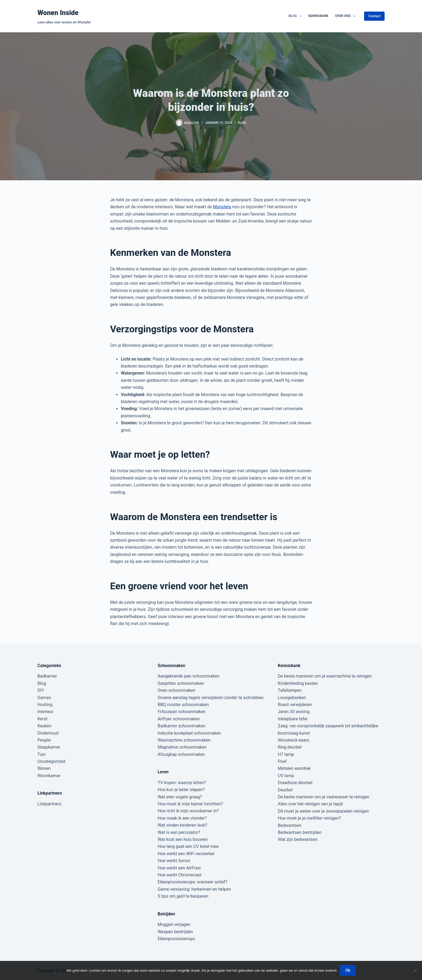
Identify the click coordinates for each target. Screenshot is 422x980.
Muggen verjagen (174, 924)
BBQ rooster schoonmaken (183, 705)
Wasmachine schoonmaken (184, 740)
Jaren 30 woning (294, 712)
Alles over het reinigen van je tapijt (310, 804)
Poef (282, 761)
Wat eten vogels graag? (180, 797)
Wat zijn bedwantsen (298, 839)
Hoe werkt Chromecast (180, 875)
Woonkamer (49, 776)
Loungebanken (292, 698)
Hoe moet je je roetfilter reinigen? (309, 818)
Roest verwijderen (295, 705)
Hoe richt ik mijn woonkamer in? (188, 811)
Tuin (41, 754)
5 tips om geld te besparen (183, 896)
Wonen (44, 768)
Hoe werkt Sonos (174, 861)
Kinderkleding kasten (298, 683)
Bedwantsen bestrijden (300, 832)
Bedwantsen (290, 825)
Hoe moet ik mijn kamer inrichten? (190, 804)
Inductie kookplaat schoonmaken (189, 733)
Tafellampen (290, 690)
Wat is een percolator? (179, 832)
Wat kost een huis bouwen (183, 839)
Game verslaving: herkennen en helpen (194, 889)
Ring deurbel (290, 747)
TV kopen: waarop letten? (182, 783)
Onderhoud (48, 733)
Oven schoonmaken (177, 690)
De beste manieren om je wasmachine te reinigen (325, 676)
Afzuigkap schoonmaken (181, 754)
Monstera (222, 207)
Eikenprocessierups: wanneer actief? (193, 882)
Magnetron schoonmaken (182, 747)
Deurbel (285, 790)
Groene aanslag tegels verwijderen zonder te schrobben (211, 698)
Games (44, 698)
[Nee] (415, 971)
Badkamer (47, 676)
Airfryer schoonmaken (179, 719)
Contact (374, 16)
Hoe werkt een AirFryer (179, 868)
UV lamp (286, 776)
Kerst (42, 719)
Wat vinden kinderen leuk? (182, 825)
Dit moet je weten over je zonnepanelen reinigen (323, 811)
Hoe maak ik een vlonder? (182, 818)
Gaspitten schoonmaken (181, 683)
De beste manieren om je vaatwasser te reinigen (323, 797)
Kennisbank (318, 16)
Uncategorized (51, 761)
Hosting (45, 705)
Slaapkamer (49, 747)
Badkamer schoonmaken (182, 726)
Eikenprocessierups (176, 939)
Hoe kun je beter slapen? (181, 790)
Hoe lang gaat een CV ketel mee (188, 846)
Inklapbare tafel (293, 719)
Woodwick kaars (293, 740)
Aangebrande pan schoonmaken (189, 676)
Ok (348, 971)
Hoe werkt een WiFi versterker (186, 854)
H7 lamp (286, 754)
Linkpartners (49, 804)
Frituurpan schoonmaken (182, 712)
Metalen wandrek (294, 768)
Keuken (44, 726)
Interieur (45, 712)
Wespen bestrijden (175, 932)
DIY (41, 690)
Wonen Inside (58, 13)
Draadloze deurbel (295, 783)
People (44, 740)
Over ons (346, 16)
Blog (296, 16)
